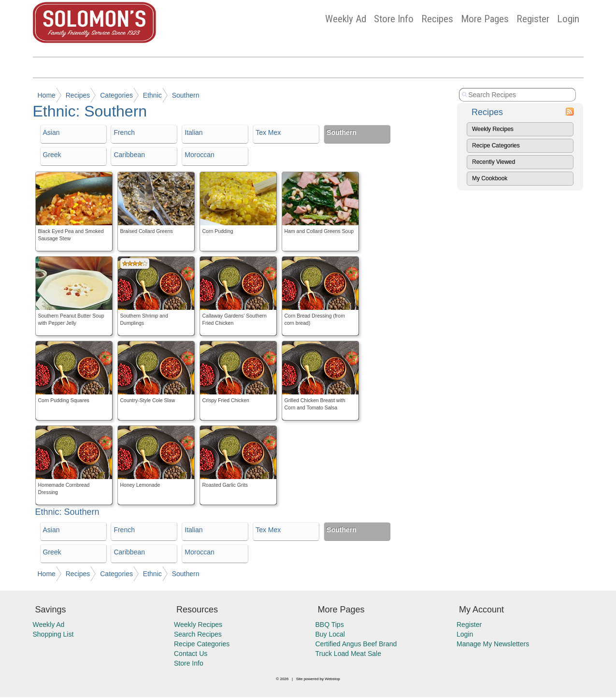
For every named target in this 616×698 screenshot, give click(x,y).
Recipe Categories (496, 145)
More (485, 19)
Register (533, 19)
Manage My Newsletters (493, 644)
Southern (186, 95)
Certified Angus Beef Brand (356, 644)
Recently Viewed (494, 162)
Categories (116, 95)
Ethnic (152, 95)
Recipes (437, 19)
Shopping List (53, 634)
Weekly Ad (346, 19)
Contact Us (191, 654)
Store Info (394, 19)
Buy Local (330, 634)
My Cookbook (490, 178)
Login (568, 19)
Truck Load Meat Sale (348, 654)
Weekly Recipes (493, 129)
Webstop (332, 679)
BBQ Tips (330, 625)
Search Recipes (198, 634)
